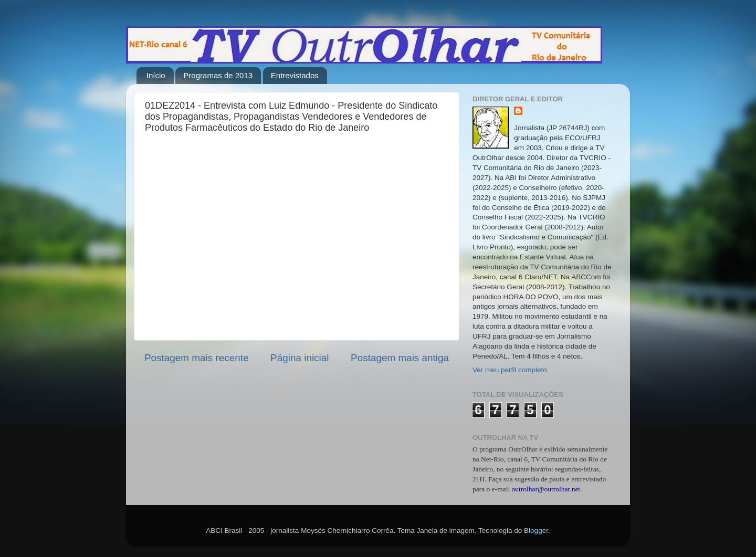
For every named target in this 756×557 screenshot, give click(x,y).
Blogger (536, 530)
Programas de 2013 (218, 75)
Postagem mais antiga (400, 358)
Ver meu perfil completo (510, 370)
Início (156, 75)
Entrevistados (295, 75)
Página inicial (300, 358)
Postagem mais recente (196, 358)
